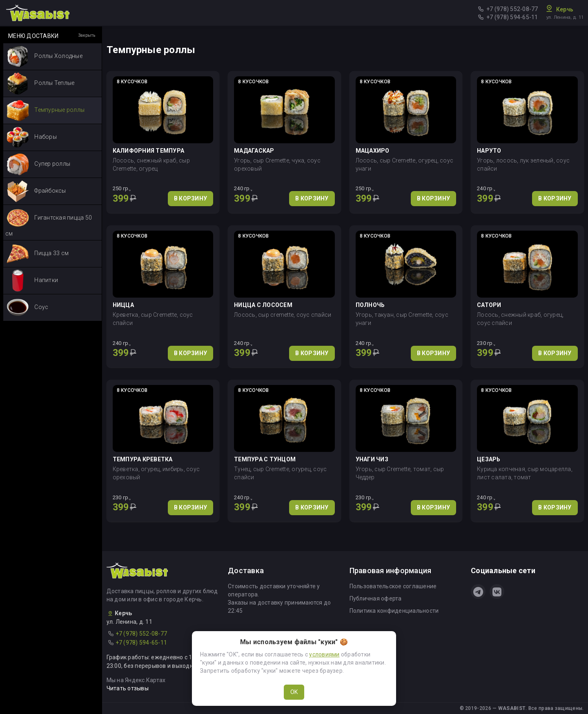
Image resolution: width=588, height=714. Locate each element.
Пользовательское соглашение (393, 586)
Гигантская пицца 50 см (49, 222)
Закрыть (87, 35)
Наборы (32, 137)
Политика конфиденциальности (394, 611)
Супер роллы (38, 164)
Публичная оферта (376, 598)
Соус (27, 308)
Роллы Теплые (40, 83)
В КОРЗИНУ (190, 198)
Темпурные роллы (46, 110)
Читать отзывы (128, 688)
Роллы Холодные (45, 57)
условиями (324, 654)
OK (294, 692)
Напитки (32, 281)
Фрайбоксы (36, 191)
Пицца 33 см (38, 254)
